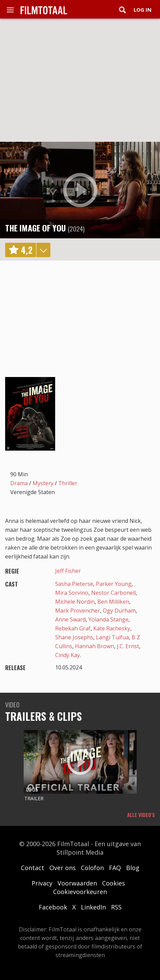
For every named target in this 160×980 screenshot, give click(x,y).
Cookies (114, 883)
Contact (33, 868)
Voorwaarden (77, 883)
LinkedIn (93, 907)
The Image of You (35, 228)
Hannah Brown (95, 646)
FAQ (115, 868)
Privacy (42, 883)
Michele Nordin (75, 602)
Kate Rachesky (112, 628)
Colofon (92, 868)
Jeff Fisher (68, 571)
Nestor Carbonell (113, 593)
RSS (116, 907)
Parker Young (114, 584)
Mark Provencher (78, 611)
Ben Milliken (113, 602)
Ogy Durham (119, 611)
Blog (133, 868)
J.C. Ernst (128, 646)
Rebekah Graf (73, 628)
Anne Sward (70, 619)
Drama (19, 483)
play (80, 190)
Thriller (68, 483)
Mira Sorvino (72, 593)
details (43, 250)
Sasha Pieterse (74, 584)
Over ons (63, 868)
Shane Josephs (74, 637)
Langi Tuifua (112, 637)
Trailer (34, 798)
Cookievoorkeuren (80, 892)
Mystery (43, 483)
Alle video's (141, 815)
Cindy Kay (67, 655)
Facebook (53, 907)
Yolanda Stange (108, 619)
